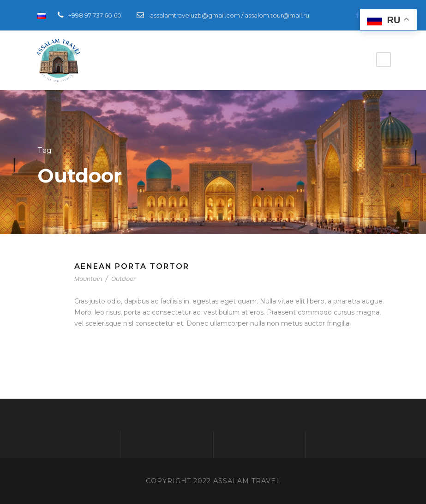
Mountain (88, 279)
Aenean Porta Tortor (132, 266)
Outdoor (123, 279)
